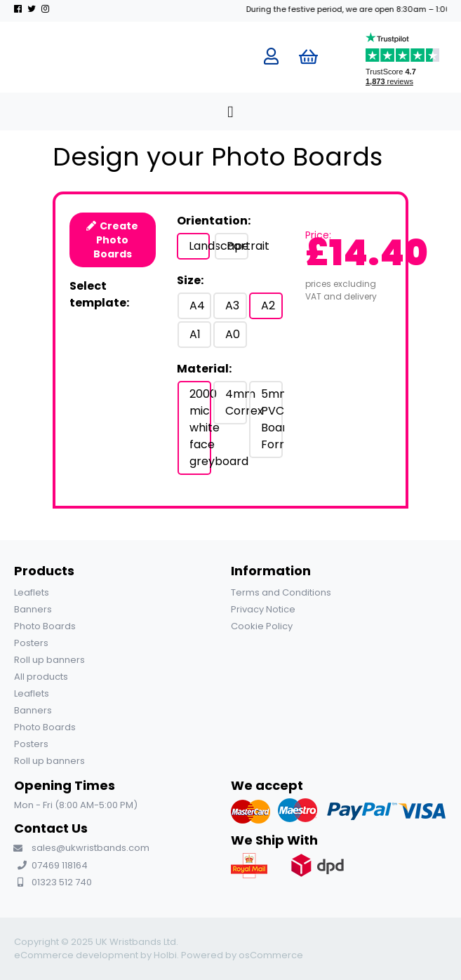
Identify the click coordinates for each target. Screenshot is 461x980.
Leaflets (32, 592)
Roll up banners (49, 660)
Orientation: (214, 221)
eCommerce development (76, 955)
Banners (33, 609)
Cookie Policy (262, 626)
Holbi (165, 955)
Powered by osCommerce (242, 955)
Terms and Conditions (281, 592)
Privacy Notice (263, 609)
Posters (31, 643)
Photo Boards (45, 626)
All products (41, 677)
